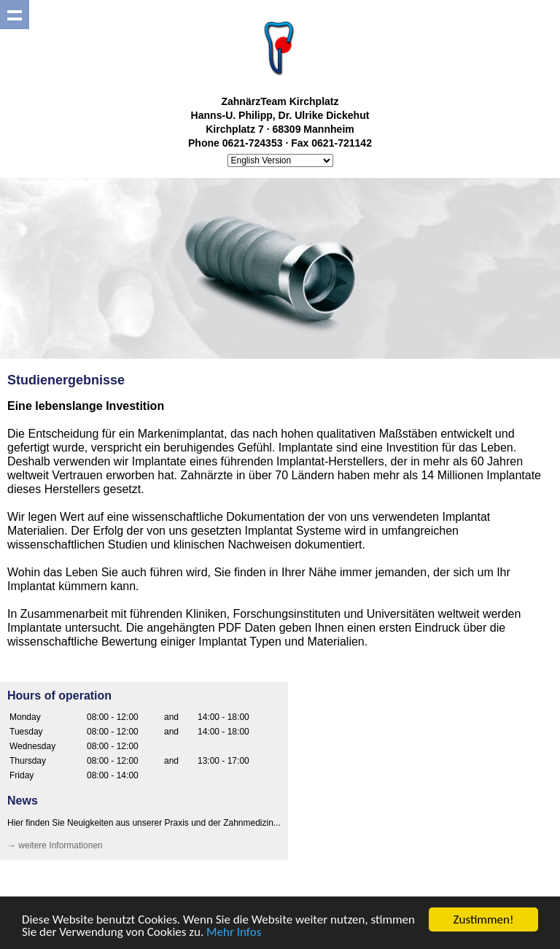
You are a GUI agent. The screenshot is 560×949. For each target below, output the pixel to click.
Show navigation (15, 15)
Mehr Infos (234, 933)
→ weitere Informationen (55, 845)
